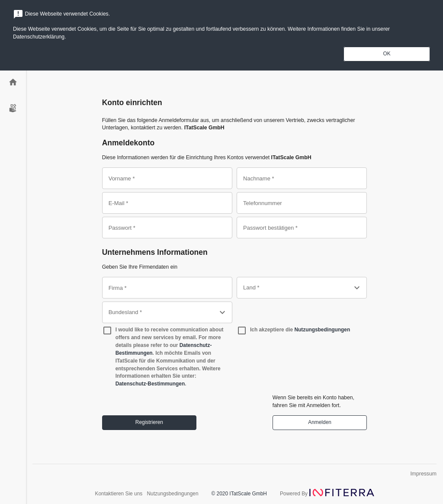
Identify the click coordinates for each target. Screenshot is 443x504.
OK (387, 54)
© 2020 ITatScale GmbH (239, 494)
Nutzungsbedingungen (322, 330)
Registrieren (149, 422)
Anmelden (320, 422)
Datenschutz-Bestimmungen (150, 384)
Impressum (423, 474)
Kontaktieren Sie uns (119, 494)
